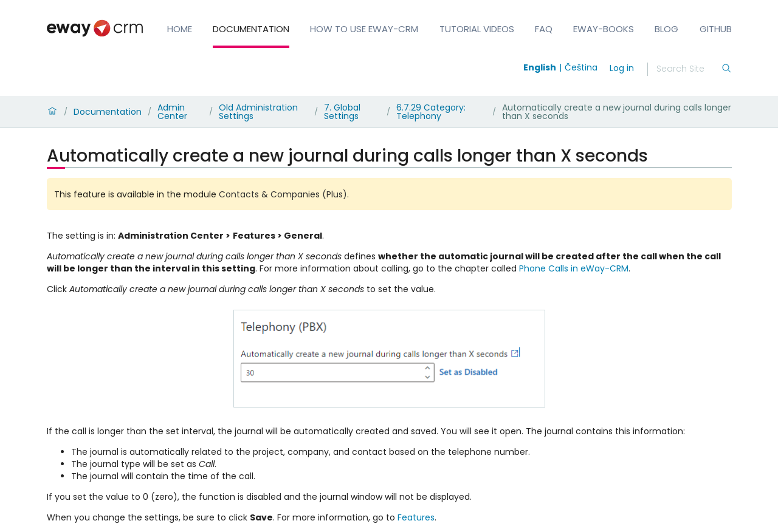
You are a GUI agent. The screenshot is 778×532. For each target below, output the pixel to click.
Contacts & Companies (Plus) (283, 194)
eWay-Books (604, 29)
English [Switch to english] (540, 67)
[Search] (689, 69)
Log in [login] (622, 68)
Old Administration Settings (258, 112)
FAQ (544, 29)
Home (180, 29)
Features (416, 517)
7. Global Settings (342, 112)
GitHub (716, 29)
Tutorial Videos (477, 29)
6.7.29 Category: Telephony (431, 112)
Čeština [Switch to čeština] (581, 67)
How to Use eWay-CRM (364, 29)
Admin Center (172, 112)
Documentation (251, 29)
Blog (666, 29)
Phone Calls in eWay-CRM (574, 268)
